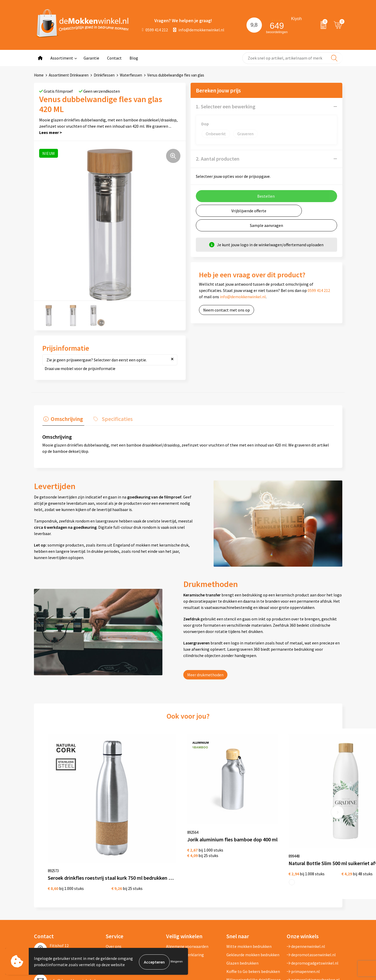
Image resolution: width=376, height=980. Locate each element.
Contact (114, 58)
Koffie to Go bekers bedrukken (253, 916)
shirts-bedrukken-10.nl (309, 933)
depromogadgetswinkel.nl (313, 908)
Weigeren (177, 962)
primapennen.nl (303, 916)
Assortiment (62, 58)
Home (39, 75)
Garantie (91, 58)
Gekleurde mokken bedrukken (253, 899)
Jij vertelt (114, 899)
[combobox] (292, 58)
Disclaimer (176, 908)
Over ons (114, 891)
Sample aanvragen (266, 225)
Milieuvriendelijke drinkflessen (254, 924)
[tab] (62, 420)
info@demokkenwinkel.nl (199, 30)
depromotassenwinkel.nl (311, 899)
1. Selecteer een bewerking (226, 106)
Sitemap (113, 916)
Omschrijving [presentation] (66, 419)
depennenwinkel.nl (306, 891)
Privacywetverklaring (185, 899)
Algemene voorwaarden (187, 891)
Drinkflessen (104, 75)
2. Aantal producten (218, 159)
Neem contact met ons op (227, 310)
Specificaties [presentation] (114, 419)
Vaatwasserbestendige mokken (247, 937)
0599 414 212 (155, 30)
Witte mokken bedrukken (249, 891)
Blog (134, 58)
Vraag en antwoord (123, 908)
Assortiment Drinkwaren (69, 75)
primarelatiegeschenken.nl (313, 924)
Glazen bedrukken (242, 908)
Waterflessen (131, 75)
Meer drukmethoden (205, 675)
